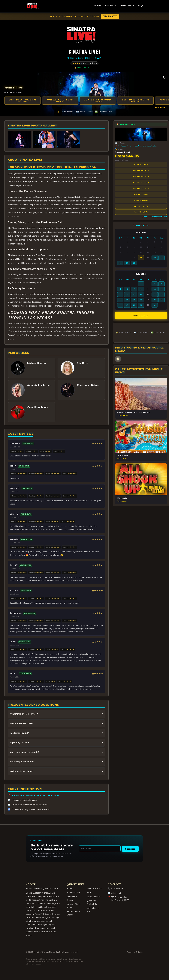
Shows (97, 6)
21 (134, 300)
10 (155, 289)
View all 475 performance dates (154, 217)
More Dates (160, 107)
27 (161, 258)
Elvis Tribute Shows (72, 898)
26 (155, 258)
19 (120, 300)
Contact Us (116, 893)
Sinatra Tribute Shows (73, 913)
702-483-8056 (117, 889)
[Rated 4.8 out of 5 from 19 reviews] (84, 63)
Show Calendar (73, 893)
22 (141, 300)
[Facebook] (164, 77)
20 (127, 300)
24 (155, 300)
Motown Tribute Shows (74, 906)
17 (155, 294)
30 (134, 263)
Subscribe (130, 849)
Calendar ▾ (110, 6)
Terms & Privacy (94, 897)
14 (134, 294)
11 (161, 289)
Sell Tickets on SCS (93, 910)
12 (120, 294)
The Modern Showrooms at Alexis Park (29, 795)
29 (127, 263)
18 (161, 294)
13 (127, 294)
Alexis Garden (127, 6)
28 (120, 263)
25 (161, 300)
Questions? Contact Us (92, 902)
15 (141, 294)
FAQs (141, 6)
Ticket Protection (94, 889)
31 (155, 305)
